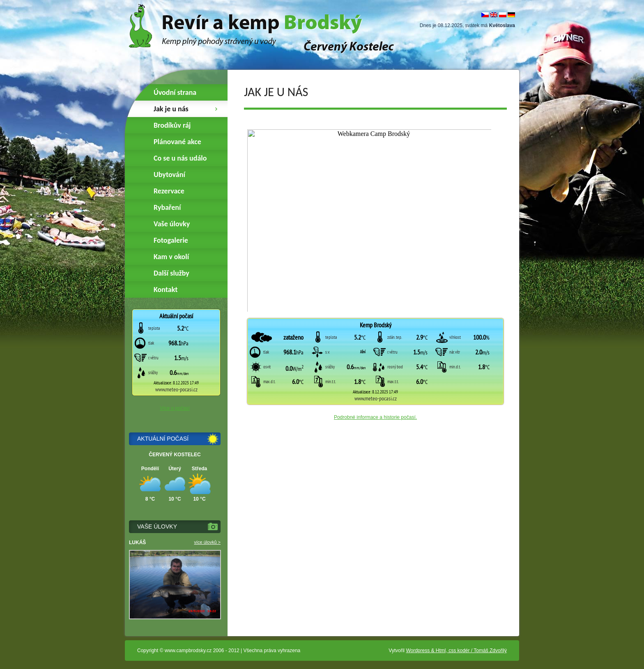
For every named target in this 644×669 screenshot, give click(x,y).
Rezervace (169, 191)
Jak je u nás (171, 109)
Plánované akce (177, 142)
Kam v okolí (171, 257)
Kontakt (166, 290)
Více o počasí (175, 408)
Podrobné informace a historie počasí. (375, 417)
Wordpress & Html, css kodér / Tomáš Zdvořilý (456, 651)
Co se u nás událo (180, 158)
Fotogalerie (171, 240)
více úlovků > (207, 542)
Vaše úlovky (172, 224)
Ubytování (169, 175)
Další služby (171, 273)
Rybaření (167, 207)
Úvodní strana (175, 92)
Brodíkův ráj (172, 125)
